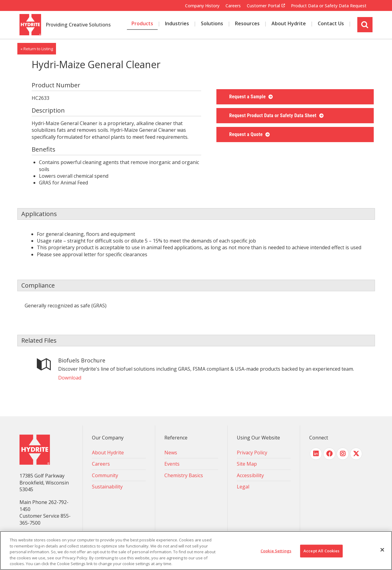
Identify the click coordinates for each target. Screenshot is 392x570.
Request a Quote (247, 134)
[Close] (382, 550)
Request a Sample (248, 97)
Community (105, 475)
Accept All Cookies (321, 551)
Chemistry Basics (184, 475)
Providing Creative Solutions (78, 25)
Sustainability (107, 487)
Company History (202, 6)
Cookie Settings (276, 551)
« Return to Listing (37, 49)
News (171, 453)
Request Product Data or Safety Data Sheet (273, 115)
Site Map (247, 464)
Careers (233, 6)
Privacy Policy (252, 453)
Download (70, 378)
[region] (196, 551)
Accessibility (250, 475)
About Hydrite (108, 453)
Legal (243, 487)
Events (172, 464)
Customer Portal (263, 6)
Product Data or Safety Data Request (329, 6)
